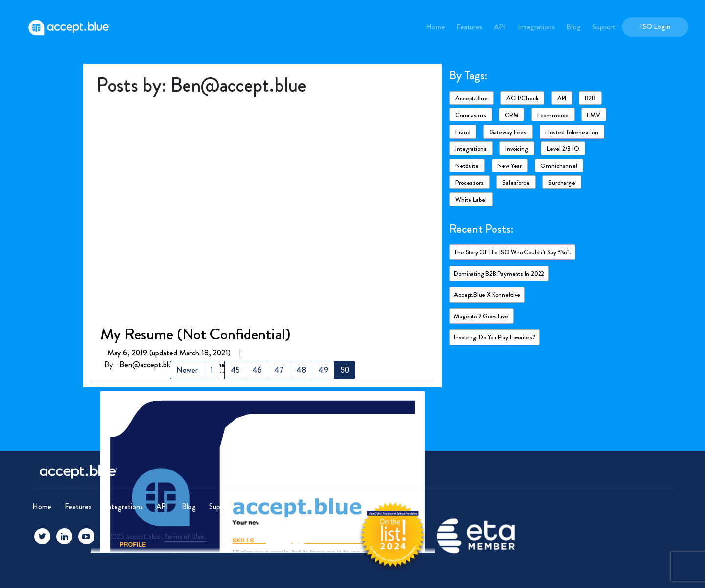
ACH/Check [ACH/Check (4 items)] (522, 98)
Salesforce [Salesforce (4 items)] (516, 182)
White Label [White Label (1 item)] (471, 200)
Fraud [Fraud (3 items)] (463, 132)
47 (279, 370)
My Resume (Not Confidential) (195, 118)
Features (469, 27)
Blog (574, 27)
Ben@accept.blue (148, 149)
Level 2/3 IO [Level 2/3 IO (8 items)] (563, 149)
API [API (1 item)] (562, 98)
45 (235, 370)
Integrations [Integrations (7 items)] (471, 149)
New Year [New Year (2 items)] (510, 166)
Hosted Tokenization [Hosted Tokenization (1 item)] (572, 132)
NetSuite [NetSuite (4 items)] (467, 166)
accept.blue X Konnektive (487, 294)
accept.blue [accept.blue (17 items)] (471, 98)
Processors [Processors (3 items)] (470, 182)
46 (257, 370)
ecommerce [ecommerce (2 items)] (553, 115)
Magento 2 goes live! (482, 316)
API (500, 27)
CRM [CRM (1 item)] (512, 115)
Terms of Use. (185, 536)
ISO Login (655, 26)
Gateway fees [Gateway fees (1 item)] (508, 132)
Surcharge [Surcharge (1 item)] (562, 182)
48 (301, 370)
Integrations (536, 27)
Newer (187, 370)
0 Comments (215, 149)
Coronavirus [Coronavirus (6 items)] (471, 115)
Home (435, 27)
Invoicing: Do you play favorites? (494, 337)
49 (323, 370)
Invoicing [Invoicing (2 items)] (517, 149)
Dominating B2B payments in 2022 (499, 273)
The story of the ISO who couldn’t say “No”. (512, 252)
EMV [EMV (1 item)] (594, 115)
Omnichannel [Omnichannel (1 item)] (559, 166)
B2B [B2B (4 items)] (590, 98)
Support (604, 27)
